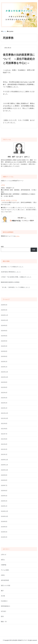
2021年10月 (4, 418)
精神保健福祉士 (6, 606)
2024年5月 (4, 341)
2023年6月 (4, 356)
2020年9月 (4, 475)
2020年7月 (4, 485)
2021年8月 (4, 429)
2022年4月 (4, 393)
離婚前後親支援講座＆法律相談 (10, 282)
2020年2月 (4, 501)
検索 (2, 247)
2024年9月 (4, 325)
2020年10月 (4, 470)
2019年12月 (4, 511)
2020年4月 (4, 496)
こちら (3, 185)
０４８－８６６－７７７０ (9, 200)
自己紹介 (4, 611)
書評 (2, 591)
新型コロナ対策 (6, 585)
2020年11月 (4, 465)
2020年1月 (4, 506)
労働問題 (4, 565)
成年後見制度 (5, 580)
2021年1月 (4, 454)
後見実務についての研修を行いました (12, 267)
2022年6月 (4, 387)
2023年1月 (4, 367)
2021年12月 (4, 413)
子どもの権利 (5, 570)
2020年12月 (4, 460)
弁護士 (3, 575)
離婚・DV (4, 622)
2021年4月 (4, 444)
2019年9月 (4, 521)
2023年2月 (4, 362)
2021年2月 (4, 449)
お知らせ (4, 554)
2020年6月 (4, 491)
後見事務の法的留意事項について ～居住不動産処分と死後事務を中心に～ (19, 59)
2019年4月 (4, 532)
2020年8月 (4, 480)
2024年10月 (4, 320)
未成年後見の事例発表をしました (11, 272)
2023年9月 (4, 351)
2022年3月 (4, 398)
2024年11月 (4, 315)
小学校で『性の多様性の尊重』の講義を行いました (16, 277)
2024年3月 (4, 346)
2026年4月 (4, 305)
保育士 (3, 560)
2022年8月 (4, 382)
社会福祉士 (4, 601)
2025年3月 (4, 310)
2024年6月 (4, 336)
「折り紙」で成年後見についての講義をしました (15, 287)
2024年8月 (4, 331)
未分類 (3, 596)
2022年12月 (4, 372)
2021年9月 (4, 423)
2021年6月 (4, 439)
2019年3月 (4, 537)
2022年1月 (4, 408)
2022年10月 (4, 377)
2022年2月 (4, 403)
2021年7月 (4, 434)
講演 (2, 616)
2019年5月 (4, 527)
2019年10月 (4, 516)
